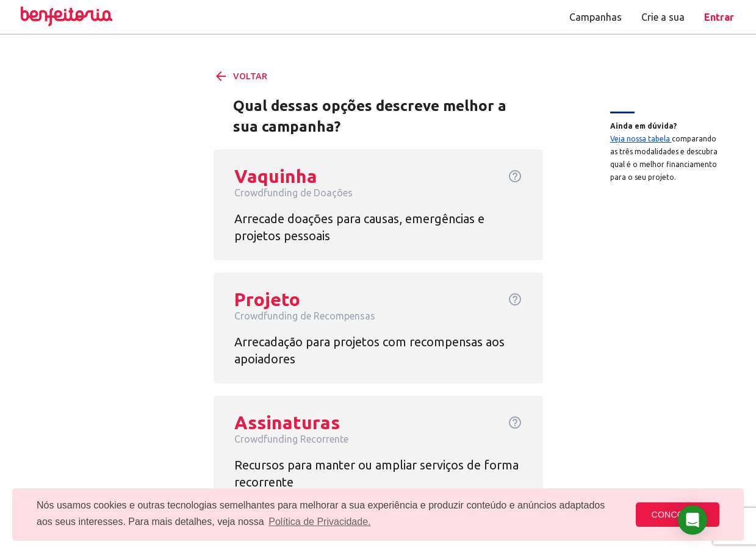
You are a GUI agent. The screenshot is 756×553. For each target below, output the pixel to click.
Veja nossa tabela (641, 139)
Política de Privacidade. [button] (319, 522)
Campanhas (596, 17)
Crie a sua (663, 17)
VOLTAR (240, 76)
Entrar (719, 17)
